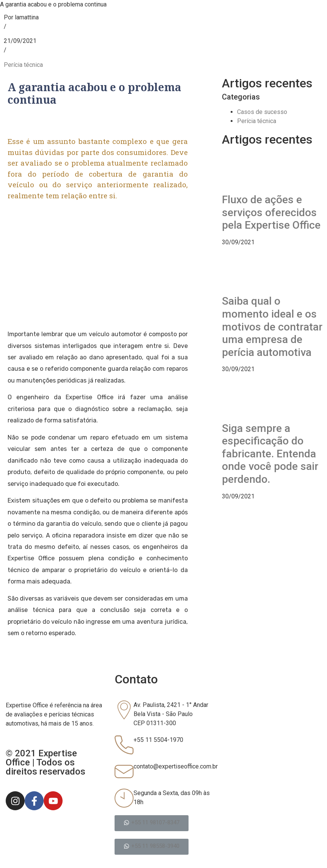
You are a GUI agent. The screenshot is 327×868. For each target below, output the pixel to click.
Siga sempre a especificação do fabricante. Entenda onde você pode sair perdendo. (270, 454)
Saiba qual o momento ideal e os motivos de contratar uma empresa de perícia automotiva (272, 326)
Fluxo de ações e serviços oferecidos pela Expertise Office (271, 212)
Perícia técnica (23, 65)
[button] (152, 823)
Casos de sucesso (262, 112)
